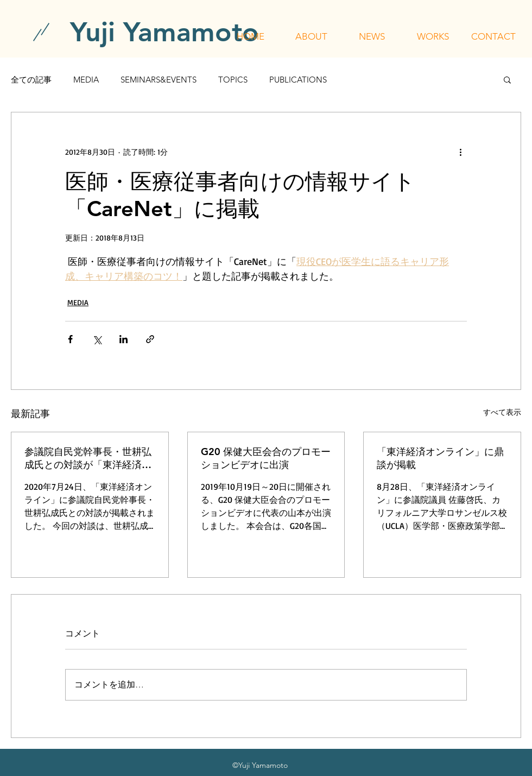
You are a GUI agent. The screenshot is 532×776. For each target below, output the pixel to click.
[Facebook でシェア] (70, 339)
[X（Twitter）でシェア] (97, 339)
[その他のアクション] (460, 152)
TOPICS (233, 80)
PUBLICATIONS (298, 80)
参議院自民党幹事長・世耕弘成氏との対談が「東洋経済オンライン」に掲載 (88, 458)
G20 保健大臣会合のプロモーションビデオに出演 (266, 458)
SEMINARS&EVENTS (159, 80)
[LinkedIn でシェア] (123, 339)
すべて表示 (502, 412)
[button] (311, 36)
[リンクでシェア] (150, 339)
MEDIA (86, 80)
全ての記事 (31, 80)
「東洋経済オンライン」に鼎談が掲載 (440, 458)
